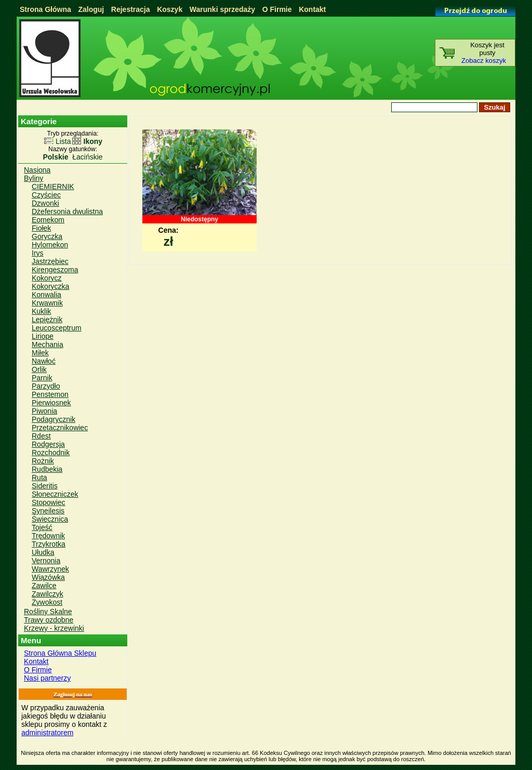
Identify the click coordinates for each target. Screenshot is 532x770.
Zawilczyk (48, 594)
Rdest (41, 436)
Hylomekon (50, 245)
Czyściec (46, 195)
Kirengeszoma (55, 270)
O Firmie (277, 9)
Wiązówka (48, 577)
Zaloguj (91, 9)
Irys (38, 253)
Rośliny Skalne (48, 612)
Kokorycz (47, 278)
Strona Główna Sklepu (60, 653)
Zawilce (44, 586)
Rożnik (43, 461)
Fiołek (41, 228)
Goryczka (47, 236)
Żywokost (47, 602)
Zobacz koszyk (484, 61)
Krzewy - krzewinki (54, 628)
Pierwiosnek (51, 403)
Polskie (55, 157)
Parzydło (46, 386)
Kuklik (41, 311)
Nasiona (37, 170)
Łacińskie (87, 157)
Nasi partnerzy (47, 678)
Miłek (40, 353)
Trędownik (48, 536)
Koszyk (170, 9)
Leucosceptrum (57, 328)
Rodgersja (48, 444)
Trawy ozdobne (49, 620)
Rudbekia (47, 469)
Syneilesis (48, 511)
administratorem (47, 733)
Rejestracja (131, 9)
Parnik (42, 378)
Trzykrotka (49, 544)
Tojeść (42, 527)
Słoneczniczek (55, 494)
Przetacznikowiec (60, 428)
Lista (63, 141)
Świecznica (50, 519)
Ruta (39, 477)
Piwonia (44, 411)
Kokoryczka (50, 286)
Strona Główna (45, 9)
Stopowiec (49, 502)
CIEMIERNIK (53, 187)
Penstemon (50, 394)
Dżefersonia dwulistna (67, 211)
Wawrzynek (50, 569)
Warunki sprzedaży (222, 9)
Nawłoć (44, 361)
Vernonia (46, 561)
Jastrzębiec (50, 261)
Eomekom (48, 220)
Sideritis (45, 486)
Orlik (39, 369)
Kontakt (312, 9)
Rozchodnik (51, 453)
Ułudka (43, 552)
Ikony (93, 141)
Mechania (48, 344)
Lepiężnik (47, 320)
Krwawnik (47, 303)
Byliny (34, 178)
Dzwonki (45, 203)
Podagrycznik (54, 419)
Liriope (43, 336)
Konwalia (46, 295)
